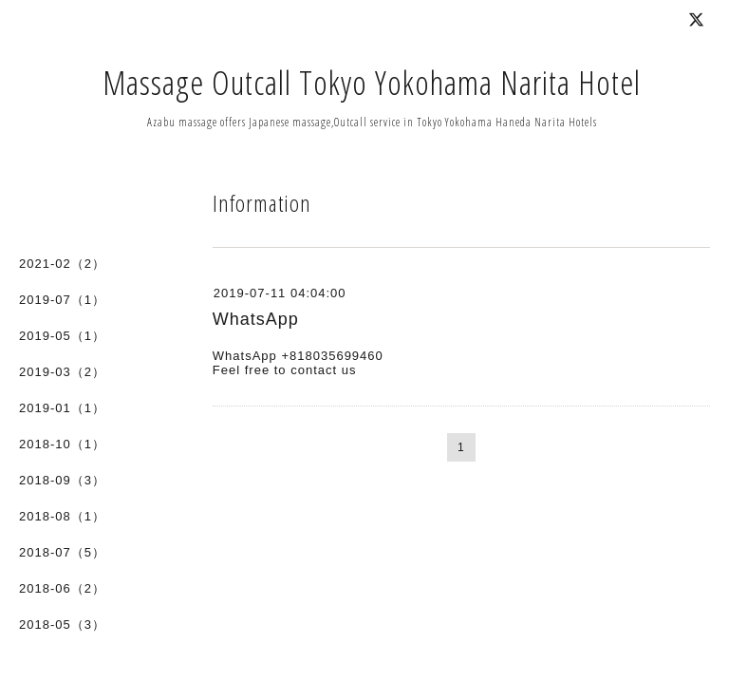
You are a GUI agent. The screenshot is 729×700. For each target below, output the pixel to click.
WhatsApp (256, 319)
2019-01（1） (62, 408)
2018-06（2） (62, 588)
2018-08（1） (62, 516)
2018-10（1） (62, 444)
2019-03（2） (62, 372)
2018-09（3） (62, 480)
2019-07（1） (62, 300)
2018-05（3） (62, 624)
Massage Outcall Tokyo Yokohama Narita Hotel (372, 82)
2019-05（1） (62, 336)
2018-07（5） (62, 552)
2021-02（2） (62, 264)
